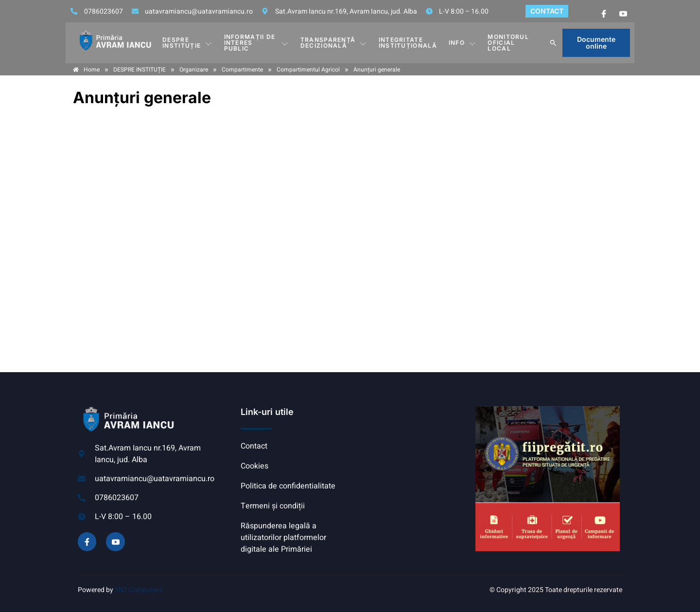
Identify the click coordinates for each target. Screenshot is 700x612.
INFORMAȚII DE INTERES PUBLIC (256, 43)
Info (463, 43)
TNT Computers (139, 590)
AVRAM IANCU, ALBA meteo (411, 443)
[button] (553, 43)
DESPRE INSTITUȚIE (187, 43)
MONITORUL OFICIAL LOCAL (508, 43)
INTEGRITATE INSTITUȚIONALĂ (408, 43)
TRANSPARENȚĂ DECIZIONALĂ (334, 43)
